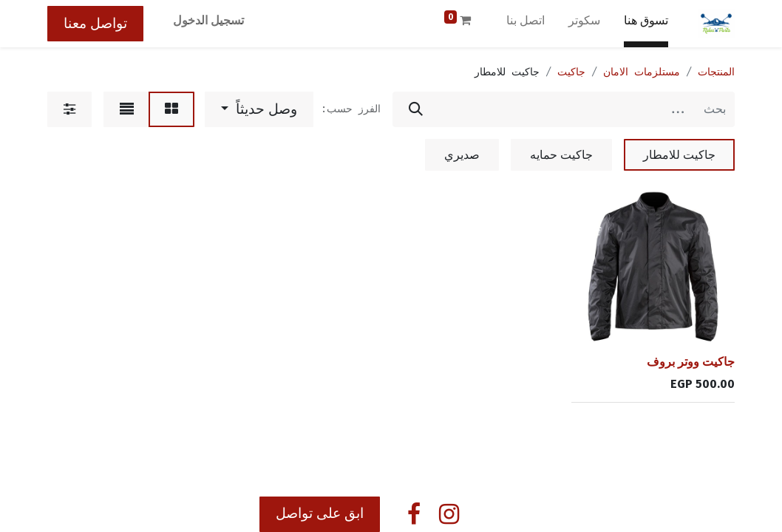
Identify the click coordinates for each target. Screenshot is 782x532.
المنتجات (716, 72)
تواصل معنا (95, 23)
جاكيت (571, 72)
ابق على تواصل (320, 513)
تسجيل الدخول (208, 20)
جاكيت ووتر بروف (691, 362)
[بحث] (416, 109)
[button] (259, 109)
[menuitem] (646, 24)
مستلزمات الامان (642, 72)
